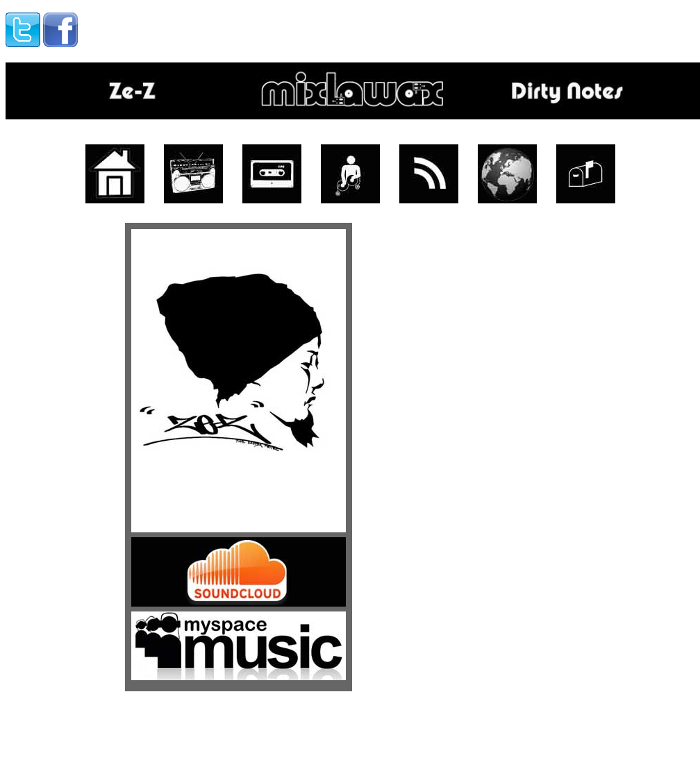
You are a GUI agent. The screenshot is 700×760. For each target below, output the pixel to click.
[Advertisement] (254, 26)
